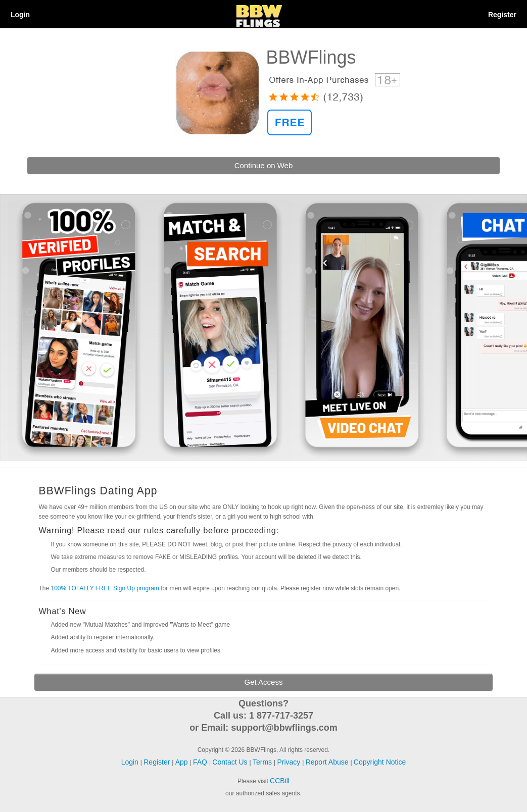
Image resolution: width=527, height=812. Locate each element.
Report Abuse (328, 762)
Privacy (290, 762)
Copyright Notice (380, 762)
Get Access (264, 682)
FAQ (201, 762)
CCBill (280, 781)
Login (20, 15)
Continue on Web (264, 165)
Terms (263, 762)
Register (502, 15)
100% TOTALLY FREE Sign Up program (105, 588)
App (183, 762)
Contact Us (231, 762)
